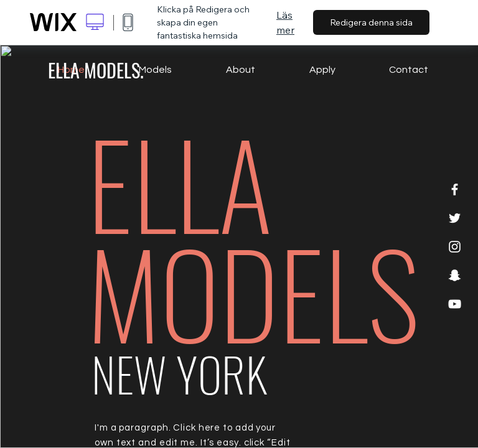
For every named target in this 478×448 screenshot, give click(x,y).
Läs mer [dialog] (285, 22)
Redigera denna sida (371, 22)
